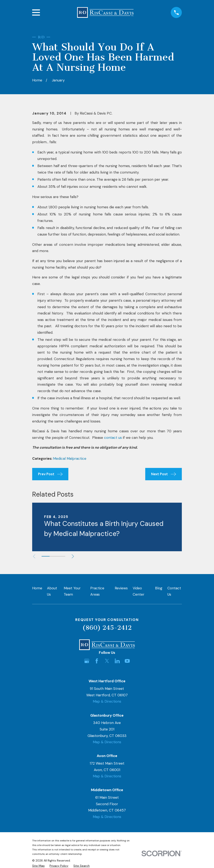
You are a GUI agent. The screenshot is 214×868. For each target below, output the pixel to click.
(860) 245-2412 (107, 628)
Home (37, 588)
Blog (159, 588)
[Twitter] (107, 661)
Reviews (121, 588)
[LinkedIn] (117, 661)
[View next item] (73, 556)
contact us (113, 438)
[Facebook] (97, 661)
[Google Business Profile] (87, 661)
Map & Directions (107, 701)
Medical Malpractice (70, 458)
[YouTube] (127, 661)
